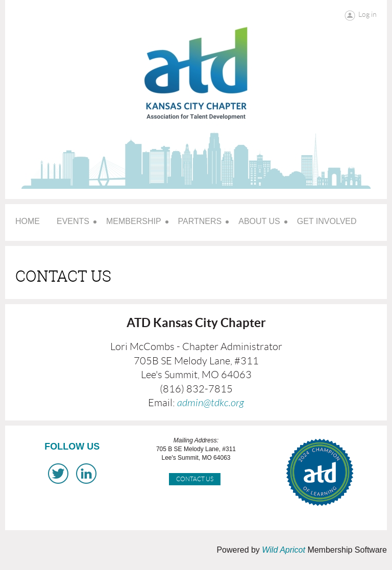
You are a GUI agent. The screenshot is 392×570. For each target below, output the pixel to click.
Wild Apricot (284, 550)
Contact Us (195, 479)
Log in (367, 14)
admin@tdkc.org (211, 403)
